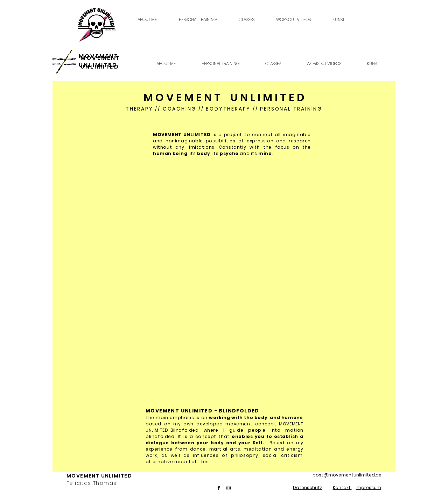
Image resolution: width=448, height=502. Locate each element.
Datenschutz (307, 487)
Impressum (368, 487)
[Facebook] (219, 488)
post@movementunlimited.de (347, 475)
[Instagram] (229, 488)
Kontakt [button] (342, 487)
